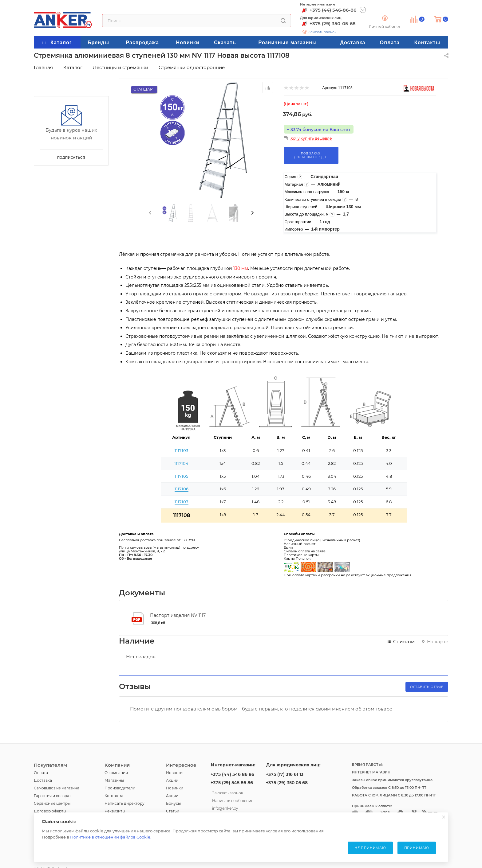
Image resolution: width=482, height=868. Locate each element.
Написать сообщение (233, 800)
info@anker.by (225, 808)
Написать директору (124, 803)
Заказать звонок (322, 32)
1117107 (182, 502)
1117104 (181, 463)
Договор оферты (50, 811)
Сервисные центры (52, 803)
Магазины (114, 780)
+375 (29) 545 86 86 (232, 783)
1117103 (181, 450)
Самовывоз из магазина (57, 788)
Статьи (173, 811)
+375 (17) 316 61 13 (285, 774)
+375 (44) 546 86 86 (232, 774)
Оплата (41, 773)
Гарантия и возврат (52, 796)
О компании (116, 773)
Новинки (175, 788)
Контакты (114, 796)
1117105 (181, 476)
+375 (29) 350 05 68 (287, 783)
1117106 (182, 489)
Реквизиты (115, 811)
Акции (172, 780)
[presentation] (150, 213)
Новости (174, 773)
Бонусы (173, 803)
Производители (120, 788)
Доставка (43, 780)
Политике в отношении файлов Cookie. (111, 837)
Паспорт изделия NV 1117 (178, 615)
